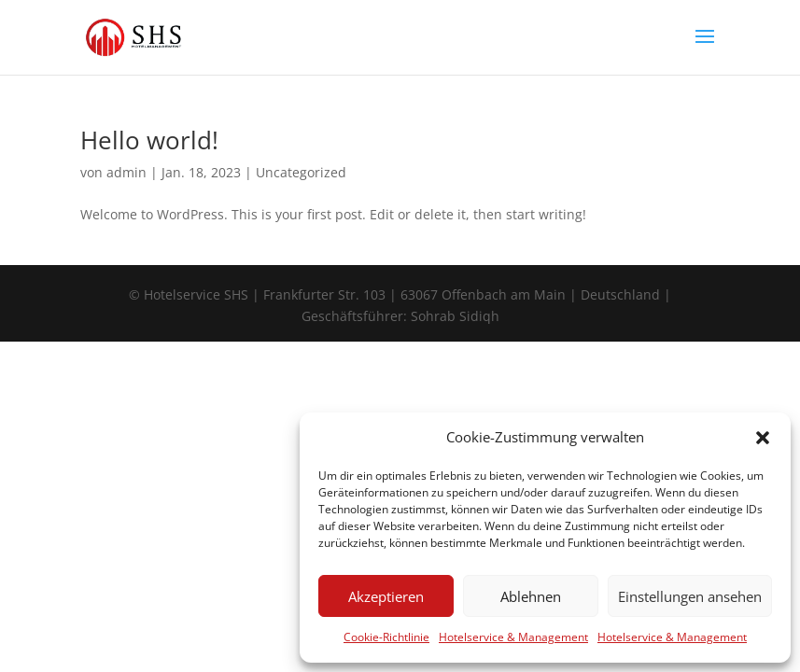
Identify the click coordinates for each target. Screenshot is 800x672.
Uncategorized (301, 172)
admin (126, 172)
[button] (763, 438)
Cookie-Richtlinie (386, 637)
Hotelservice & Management (513, 637)
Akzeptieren (386, 596)
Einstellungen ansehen (690, 596)
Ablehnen (531, 596)
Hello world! (149, 140)
